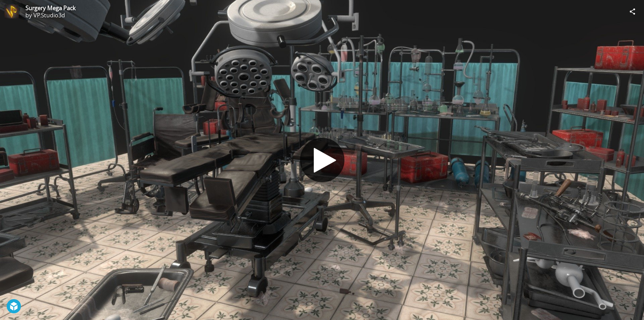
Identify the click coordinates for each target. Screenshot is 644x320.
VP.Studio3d (49, 15)
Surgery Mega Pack (51, 8)
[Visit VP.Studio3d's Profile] (12, 12)
